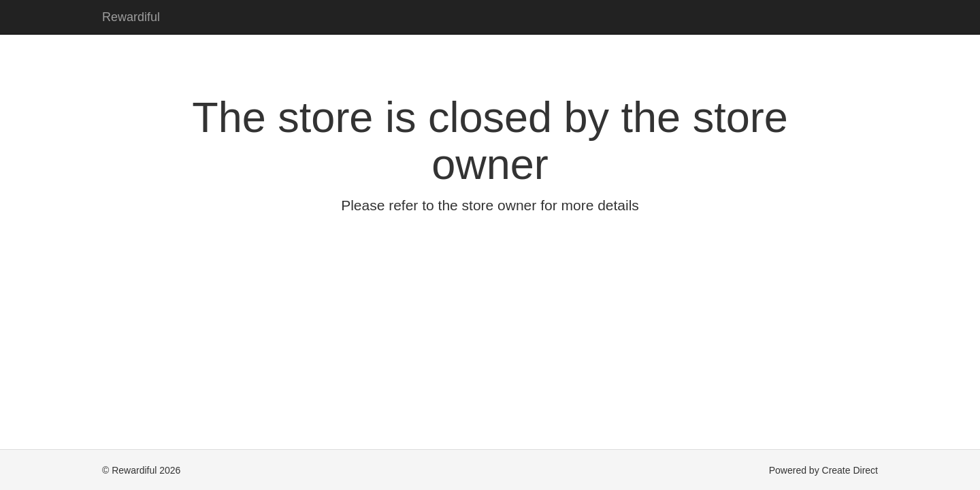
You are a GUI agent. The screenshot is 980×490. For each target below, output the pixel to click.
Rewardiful (131, 17)
